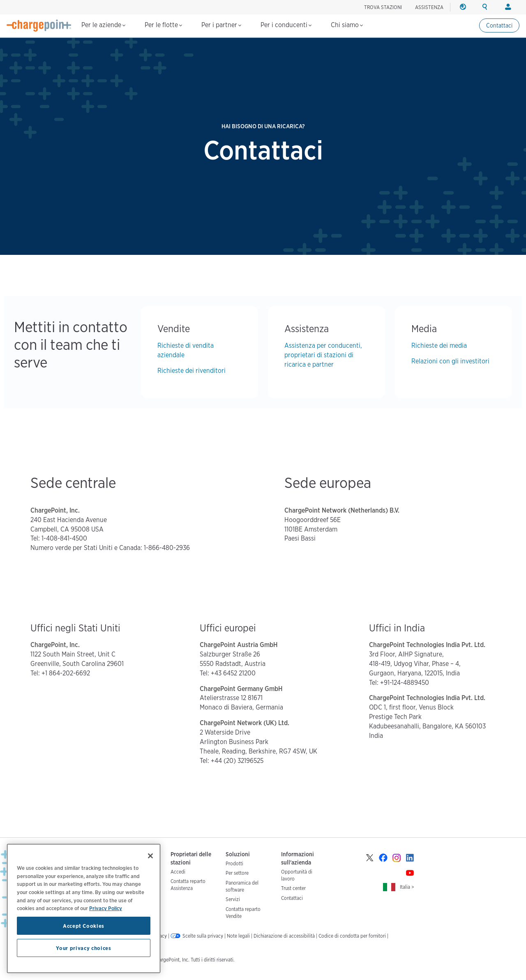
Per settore (237, 873)
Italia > (407, 887)
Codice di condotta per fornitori (352, 936)
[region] (84, 908)
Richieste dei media (439, 346)
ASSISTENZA (429, 7)
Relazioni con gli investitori (450, 361)
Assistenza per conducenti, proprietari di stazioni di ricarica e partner (323, 355)
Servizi (233, 899)
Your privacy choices (83, 948)
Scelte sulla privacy (203, 936)
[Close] (150, 856)
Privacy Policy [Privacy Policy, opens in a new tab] (106, 908)
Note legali (238, 936)
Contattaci (499, 25)
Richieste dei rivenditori (191, 371)
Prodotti (234, 863)
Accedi (178, 872)
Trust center (293, 888)
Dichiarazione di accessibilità (284, 936)
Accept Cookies (84, 926)
